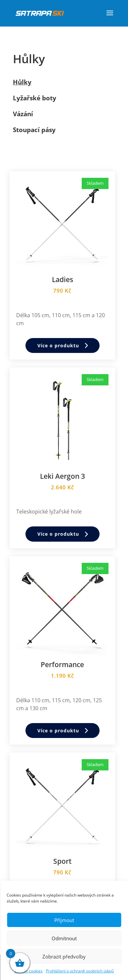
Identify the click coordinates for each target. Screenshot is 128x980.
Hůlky (22, 82)
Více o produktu (58, 345)
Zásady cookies (29, 971)
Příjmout (64, 920)
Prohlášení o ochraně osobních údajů (80, 971)
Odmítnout (64, 938)
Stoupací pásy (34, 130)
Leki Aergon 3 (63, 476)
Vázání (23, 114)
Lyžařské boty (35, 98)
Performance (62, 664)
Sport (62, 861)
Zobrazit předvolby (64, 956)
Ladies (63, 279)
